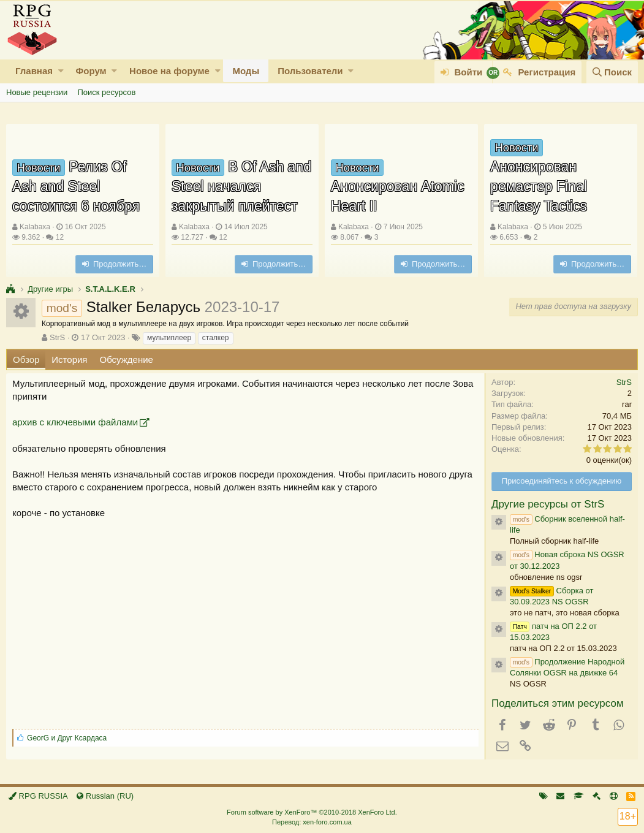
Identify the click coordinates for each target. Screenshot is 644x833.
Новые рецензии (37, 92)
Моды (246, 71)
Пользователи (310, 71)
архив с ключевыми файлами (75, 422)
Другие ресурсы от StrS (548, 504)
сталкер (216, 338)
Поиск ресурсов (106, 92)
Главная (34, 71)
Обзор (26, 359)
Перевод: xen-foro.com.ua (312, 822)
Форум (91, 71)
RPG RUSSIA (38, 796)
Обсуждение (127, 359)
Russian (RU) (105, 796)
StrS (57, 337)
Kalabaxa (35, 227)
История (69, 359)
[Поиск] (612, 72)
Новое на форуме (169, 71)
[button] (61, 71)
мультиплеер (169, 338)
